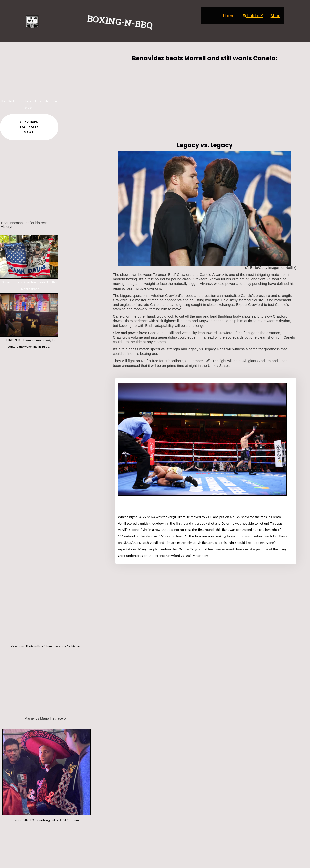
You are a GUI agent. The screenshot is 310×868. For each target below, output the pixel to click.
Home (229, 16)
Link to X (252, 16)
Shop (276, 16)
